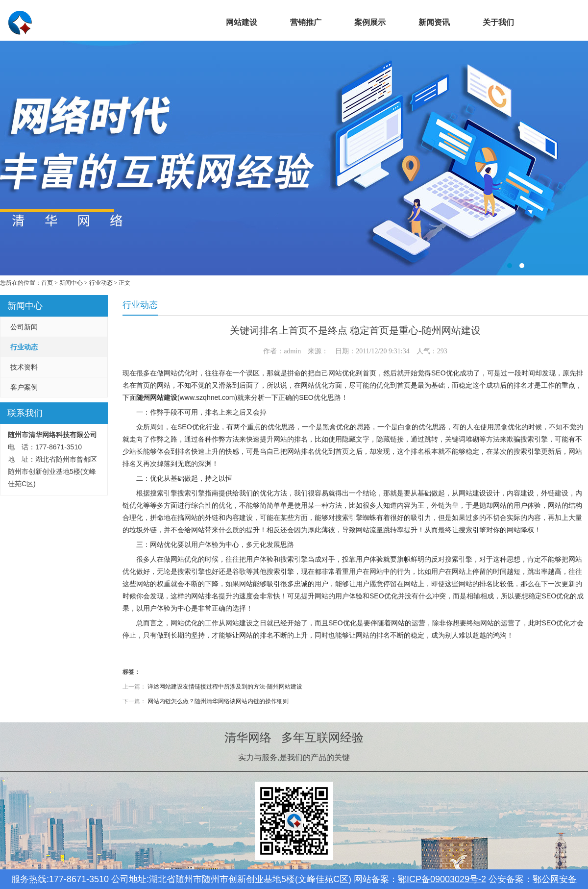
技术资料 (24, 367)
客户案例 (24, 387)
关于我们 (498, 22)
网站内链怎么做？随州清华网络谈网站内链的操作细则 (218, 701)
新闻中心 (71, 283)
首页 (177, 22)
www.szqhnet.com (208, 397)
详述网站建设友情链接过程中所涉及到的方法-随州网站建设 (225, 687)
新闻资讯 (434, 22)
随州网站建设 (157, 397)
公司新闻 (24, 327)
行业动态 (101, 283)
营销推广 (306, 22)
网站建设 (242, 22)
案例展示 (370, 22)
